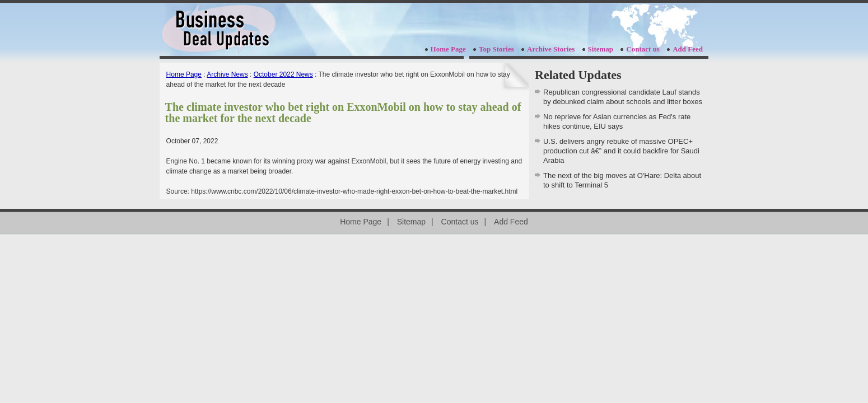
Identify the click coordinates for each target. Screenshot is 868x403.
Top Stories (496, 49)
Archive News (227, 74)
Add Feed (688, 49)
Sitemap (601, 49)
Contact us (643, 49)
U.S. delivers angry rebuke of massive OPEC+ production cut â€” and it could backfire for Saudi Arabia (621, 151)
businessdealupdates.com (218, 29)
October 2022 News (283, 74)
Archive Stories (551, 49)
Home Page (448, 49)
